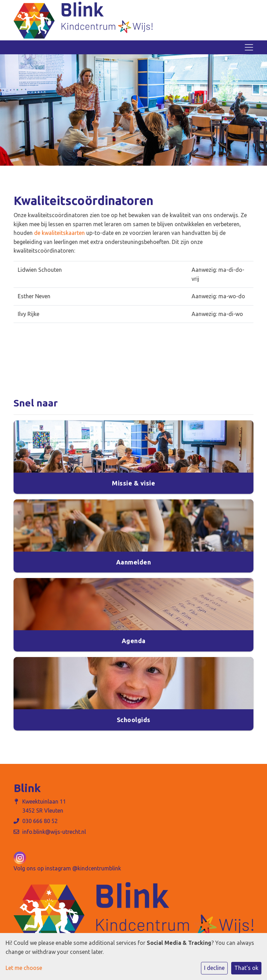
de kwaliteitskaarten (59, 233)
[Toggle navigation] (249, 47)
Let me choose (24, 968)
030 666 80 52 (40, 821)
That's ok (246, 968)
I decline (214, 968)
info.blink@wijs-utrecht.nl (54, 832)
